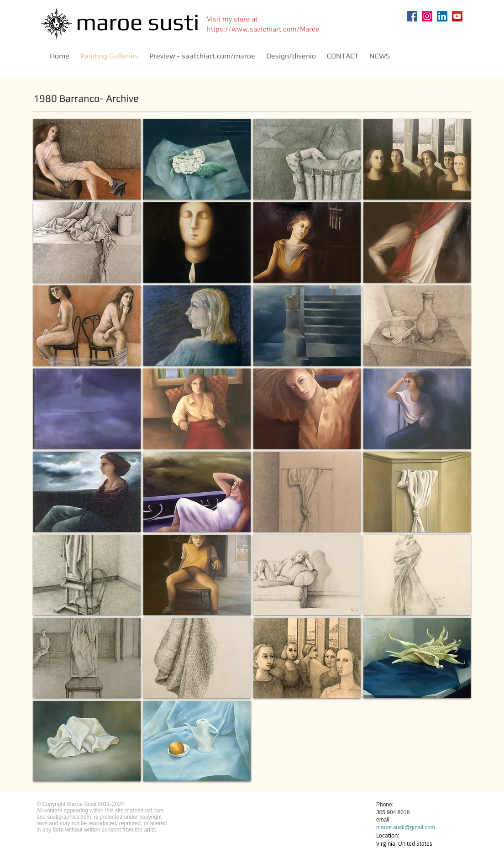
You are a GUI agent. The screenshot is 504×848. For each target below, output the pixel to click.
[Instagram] (427, 16)
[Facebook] (412, 16)
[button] (87, 159)
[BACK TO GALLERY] (432, 89)
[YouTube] (457, 16)
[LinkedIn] (442, 16)
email (383, 820)
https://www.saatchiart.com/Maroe (263, 30)
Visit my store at (232, 20)
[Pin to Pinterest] (449, 37)
